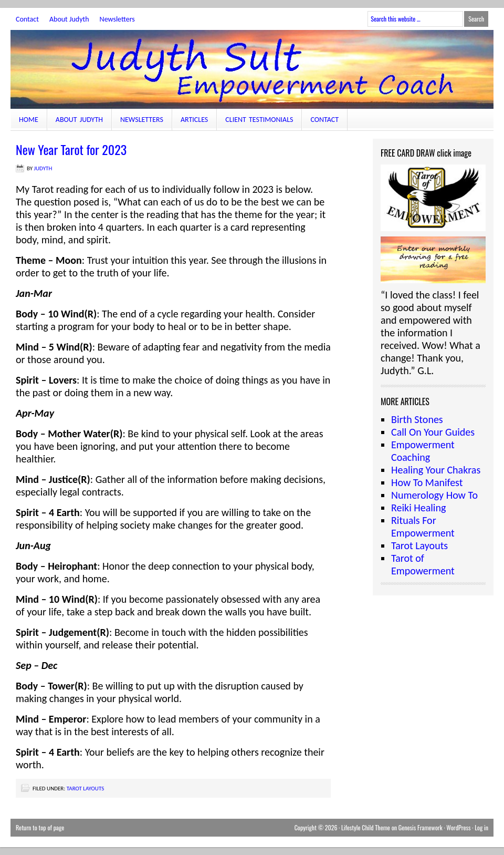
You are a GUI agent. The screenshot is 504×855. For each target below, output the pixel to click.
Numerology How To (434, 495)
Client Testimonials (259, 120)
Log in (481, 827)
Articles (194, 120)
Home (29, 120)
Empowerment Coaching (423, 451)
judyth (43, 168)
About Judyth (69, 19)
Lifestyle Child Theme (366, 827)
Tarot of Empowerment (423, 564)
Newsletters (117, 19)
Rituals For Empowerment (423, 527)
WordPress (458, 827)
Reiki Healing (418, 508)
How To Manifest (427, 482)
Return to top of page (40, 827)
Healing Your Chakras (436, 470)
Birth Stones (417, 419)
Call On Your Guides (433, 432)
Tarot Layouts (85, 789)
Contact (27, 19)
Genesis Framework (421, 827)
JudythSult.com (252, 69)
